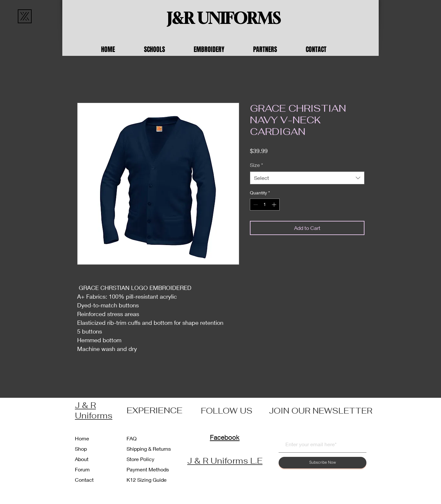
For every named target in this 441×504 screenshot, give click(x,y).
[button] (164, 49)
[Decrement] (255, 205)
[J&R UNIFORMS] (224, 18)
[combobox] (307, 178)
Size (256, 165)
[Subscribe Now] (323, 463)
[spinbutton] (265, 205)
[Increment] (275, 205)
